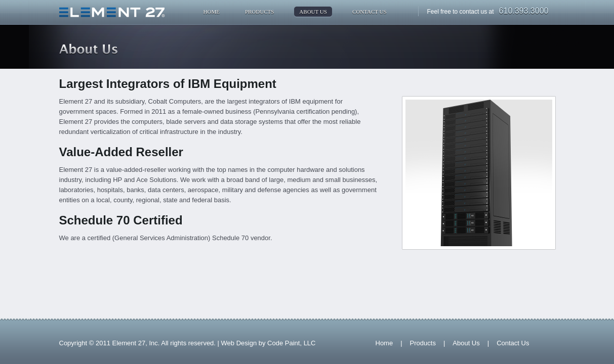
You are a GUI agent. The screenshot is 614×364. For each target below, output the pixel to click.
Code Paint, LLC (291, 343)
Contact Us (370, 12)
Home (212, 12)
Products (259, 12)
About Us (313, 12)
